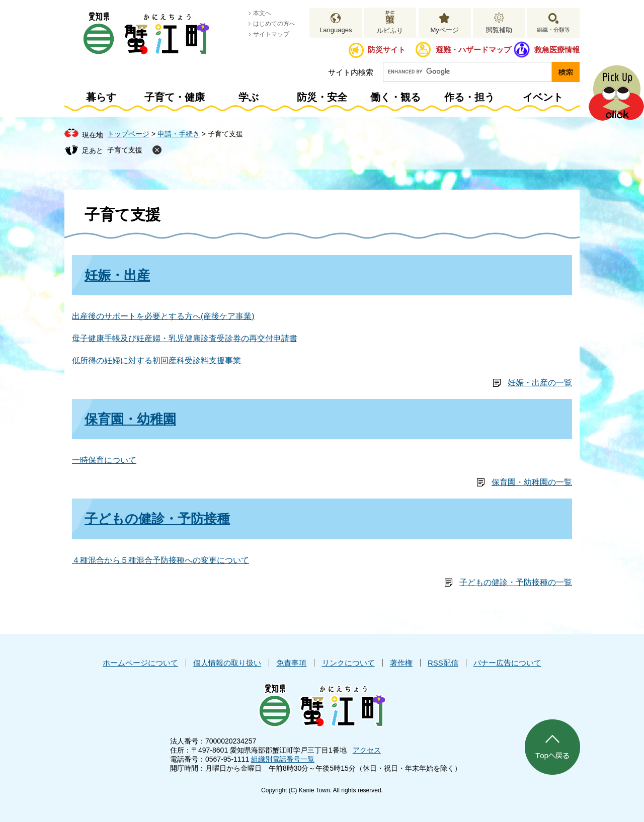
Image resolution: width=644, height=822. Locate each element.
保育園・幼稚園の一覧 (532, 482)
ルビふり (390, 30)
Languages (336, 30)
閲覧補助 (499, 30)
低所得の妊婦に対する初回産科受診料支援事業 (156, 360)
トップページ (128, 134)
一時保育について (104, 460)
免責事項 (291, 663)
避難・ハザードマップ (473, 50)
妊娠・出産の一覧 (540, 383)
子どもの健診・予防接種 (157, 519)
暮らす (101, 97)
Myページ (444, 30)
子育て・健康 (175, 97)
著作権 (401, 663)
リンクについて (348, 663)
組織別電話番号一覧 (283, 759)
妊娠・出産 (117, 275)
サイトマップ (271, 34)
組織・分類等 (553, 30)
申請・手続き (179, 134)
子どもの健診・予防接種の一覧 (516, 582)
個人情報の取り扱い (227, 663)
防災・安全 (322, 97)
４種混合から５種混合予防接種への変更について (160, 560)
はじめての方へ (274, 24)
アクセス (367, 750)
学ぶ (249, 97)
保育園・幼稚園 (130, 419)
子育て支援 (125, 150)
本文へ (262, 13)
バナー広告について (507, 663)
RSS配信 (443, 663)
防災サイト (387, 50)
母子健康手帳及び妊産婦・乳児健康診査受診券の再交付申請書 (185, 338)
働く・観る (395, 97)
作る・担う (469, 97)
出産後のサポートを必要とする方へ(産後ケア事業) (163, 316)
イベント (543, 97)
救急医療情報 (557, 50)
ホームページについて (140, 663)
